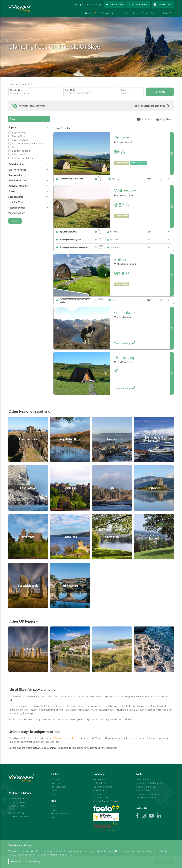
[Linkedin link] (160, 817)
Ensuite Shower (20, 140)
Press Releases (59, 787)
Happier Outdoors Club (148, 794)
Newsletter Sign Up (146, 787)
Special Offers (163, 5)
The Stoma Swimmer (19, 816)
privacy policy (40, 855)
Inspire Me (56, 783)
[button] (91, 106)
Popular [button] (28, 127)
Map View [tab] (164, 119)
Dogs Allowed (19, 133)
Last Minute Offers (138, 4)
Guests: (124, 90)
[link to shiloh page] (172, 275)
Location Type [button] (28, 202)
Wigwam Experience (110, 13)
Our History (99, 779)
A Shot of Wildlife (17, 813)
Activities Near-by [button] (28, 186)
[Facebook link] (139, 817)
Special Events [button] (28, 197)
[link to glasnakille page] (172, 328)
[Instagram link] (145, 817)
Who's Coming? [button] (28, 213)
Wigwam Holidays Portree (67, 738)
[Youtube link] (153, 817)
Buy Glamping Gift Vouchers (150, 783)
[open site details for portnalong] (140, 388)
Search (166, 13)
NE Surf (12, 809)
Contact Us (57, 806)
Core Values (99, 790)
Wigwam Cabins (101, 797)
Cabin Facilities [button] (28, 164)
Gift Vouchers (114, 4)
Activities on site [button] (28, 180)
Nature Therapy (17, 802)
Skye (33, 84)
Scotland (23, 84)
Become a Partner (150, 13)
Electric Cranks (16, 806)
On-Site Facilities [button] (28, 170)
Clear (15, 221)
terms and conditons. (62, 855)
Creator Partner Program (106, 801)
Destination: (17, 90)
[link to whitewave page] (172, 207)
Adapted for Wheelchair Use (27, 143)
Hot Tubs (17, 147)
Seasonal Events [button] (28, 208)
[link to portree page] (172, 154)
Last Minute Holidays (147, 797)
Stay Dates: (71, 90)
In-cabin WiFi (19, 154)
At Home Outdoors (18, 798)
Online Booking (143, 779)
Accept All (16, 861)
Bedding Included (21, 151)
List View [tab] (144, 119)
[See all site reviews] (106, 818)
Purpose (98, 794)
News (54, 790)
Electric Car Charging (23, 158)
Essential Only (33, 861)
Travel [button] (28, 191)
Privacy (55, 817)
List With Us (99, 783)
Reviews (55, 794)
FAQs (54, 810)
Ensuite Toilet (19, 136)
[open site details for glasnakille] (140, 342)
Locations (90, 13)
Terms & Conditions (61, 813)
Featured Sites (130, 13)
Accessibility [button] (28, 175)
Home (12, 84)
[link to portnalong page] (172, 373)
